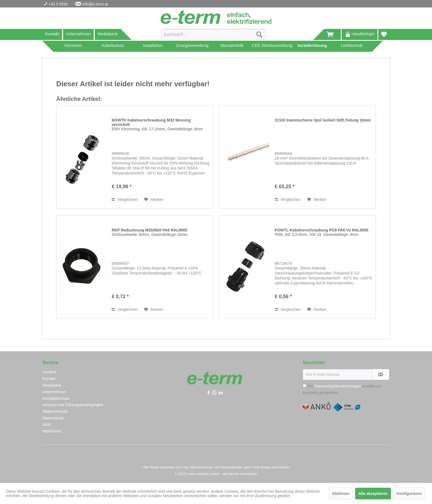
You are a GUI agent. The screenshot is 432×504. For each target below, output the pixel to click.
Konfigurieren (409, 494)
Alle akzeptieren (373, 494)
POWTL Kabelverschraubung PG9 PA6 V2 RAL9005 (322, 232)
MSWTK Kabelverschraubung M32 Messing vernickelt (157, 125)
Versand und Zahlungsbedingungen (73, 405)
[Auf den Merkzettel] (154, 200)
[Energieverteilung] (192, 46)
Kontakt (52, 34)
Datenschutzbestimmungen (338, 386)
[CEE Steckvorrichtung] (272, 46)
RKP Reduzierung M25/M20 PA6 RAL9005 (149, 232)
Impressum (52, 431)
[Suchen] (259, 34)
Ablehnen (341, 494)
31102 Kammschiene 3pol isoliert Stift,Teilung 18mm (323, 120)
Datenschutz (53, 418)
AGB (47, 425)
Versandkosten (231, 467)
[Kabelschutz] (113, 46)
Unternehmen (78, 34)
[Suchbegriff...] (213, 34)
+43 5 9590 (58, 4)
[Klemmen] (73, 46)
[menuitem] (213, 37)
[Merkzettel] (384, 34)
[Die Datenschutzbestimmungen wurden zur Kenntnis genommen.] (305, 386)
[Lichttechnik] (352, 46)
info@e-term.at (95, 4)
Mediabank (108, 34)
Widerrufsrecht (55, 411)
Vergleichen (125, 200)
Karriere (49, 372)
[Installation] (153, 46)
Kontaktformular (56, 398)
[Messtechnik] (232, 46)
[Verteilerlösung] (312, 46)
